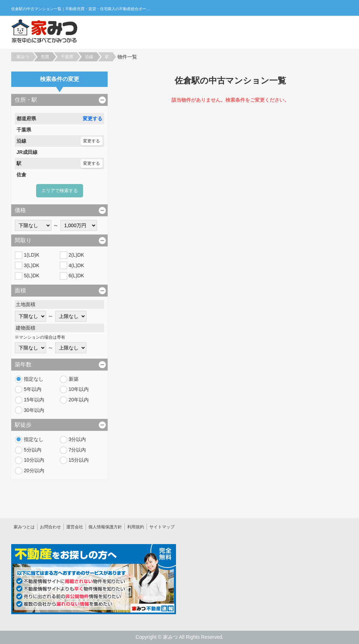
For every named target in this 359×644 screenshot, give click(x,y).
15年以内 (34, 400)
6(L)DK (76, 276)
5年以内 (33, 389)
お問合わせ (50, 527)
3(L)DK (32, 265)
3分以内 (77, 439)
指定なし (34, 379)
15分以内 (79, 460)
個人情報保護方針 (105, 527)
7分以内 (77, 450)
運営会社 (75, 527)
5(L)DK (32, 276)
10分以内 (34, 460)
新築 (74, 379)
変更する (93, 118)
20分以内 (34, 470)
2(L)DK (76, 255)
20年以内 (79, 400)
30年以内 (34, 410)
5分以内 (33, 450)
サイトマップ (162, 527)
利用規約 (136, 527)
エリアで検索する (60, 191)
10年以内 (79, 389)
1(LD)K (32, 255)
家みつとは (24, 527)
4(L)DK (76, 265)
